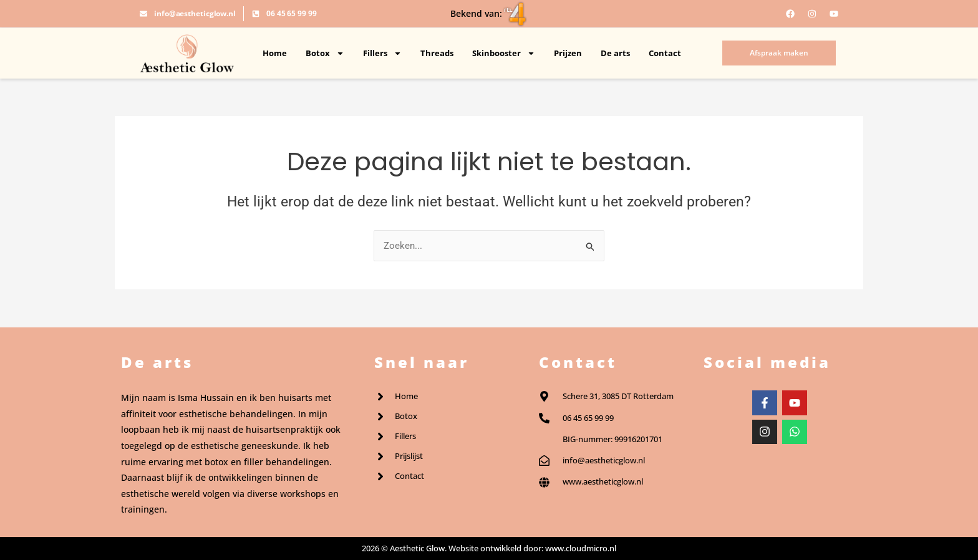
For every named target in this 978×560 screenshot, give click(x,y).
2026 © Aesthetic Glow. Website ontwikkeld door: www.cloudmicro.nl (489, 548)
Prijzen (568, 53)
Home (275, 53)
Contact (665, 53)
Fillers (382, 53)
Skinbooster (504, 53)
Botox (325, 53)
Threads (437, 53)
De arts (615, 53)
